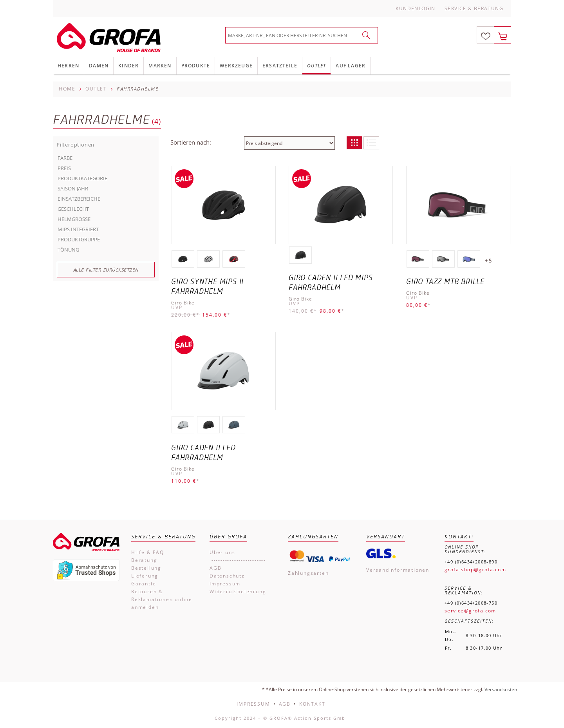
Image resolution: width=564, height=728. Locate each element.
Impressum (225, 584)
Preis (64, 168)
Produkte (196, 66)
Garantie (144, 584)
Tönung (68, 250)
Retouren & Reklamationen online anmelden (162, 599)
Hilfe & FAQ (148, 552)
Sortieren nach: (191, 142)
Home (67, 89)
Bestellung (146, 568)
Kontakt (312, 704)
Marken (160, 66)
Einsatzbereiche (79, 199)
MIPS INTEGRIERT (78, 229)
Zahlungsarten (308, 573)
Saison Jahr (73, 188)
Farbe (65, 158)
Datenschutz (227, 576)
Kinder (128, 66)
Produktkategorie (82, 178)
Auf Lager (351, 66)
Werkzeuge (236, 66)
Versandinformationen (398, 570)
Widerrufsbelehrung (238, 591)
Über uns (222, 552)
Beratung (144, 560)
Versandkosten (501, 689)
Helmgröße (74, 219)
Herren (68, 66)
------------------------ (238, 560)
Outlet (316, 66)
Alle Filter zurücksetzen (106, 270)
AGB (215, 568)
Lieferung (145, 576)
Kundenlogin (415, 8)
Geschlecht (73, 209)
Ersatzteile (280, 66)
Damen (99, 66)
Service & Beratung (474, 8)
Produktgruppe (79, 239)
